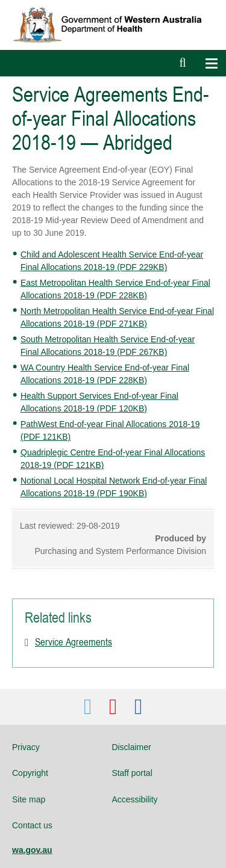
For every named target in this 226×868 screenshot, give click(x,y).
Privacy (26, 747)
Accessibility (134, 799)
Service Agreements (74, 642)
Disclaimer (131, 747)
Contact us (32, 825)
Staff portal (132, 773)
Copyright (30, 773)
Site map (29, 799)
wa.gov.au (32, 850)
